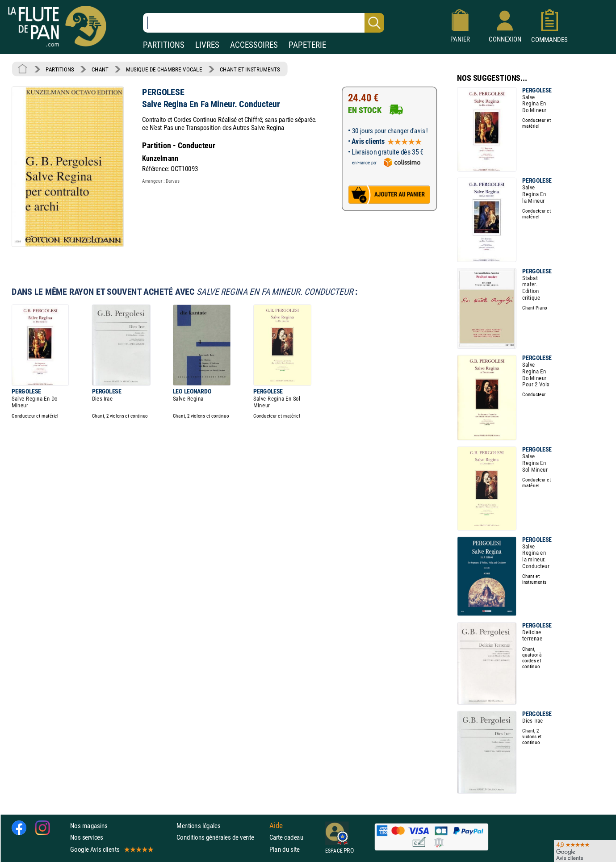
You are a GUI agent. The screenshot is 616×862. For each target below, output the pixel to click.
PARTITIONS (164, 45)
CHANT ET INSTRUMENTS (250, 69)
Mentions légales (198, 826)
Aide (276, 825)
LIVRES (207, 45)
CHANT (100, 69)
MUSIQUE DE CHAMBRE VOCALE (164, 69)
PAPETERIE (307, 45)
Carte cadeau (286, 837)
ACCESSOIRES (254, 45)
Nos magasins (89, 826)
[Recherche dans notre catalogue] (264, 23)
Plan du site (285, 849)
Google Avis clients (111, 849)
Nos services (86, 837)
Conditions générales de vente (221, 837)
